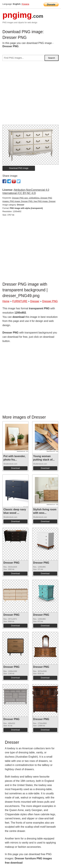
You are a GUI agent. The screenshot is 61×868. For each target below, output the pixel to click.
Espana (26, 4)
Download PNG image (19, 168)
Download (15, 468)
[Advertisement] (30, 94)
